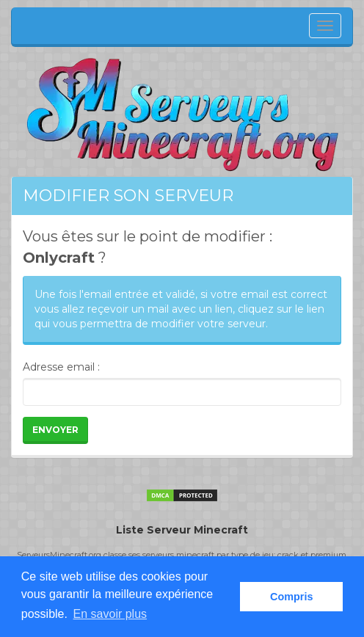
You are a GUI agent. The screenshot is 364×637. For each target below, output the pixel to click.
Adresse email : (61, 367)
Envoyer (55, 430)
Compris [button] (291, 597)
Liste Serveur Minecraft (182, 530)
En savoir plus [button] (110, 614)
